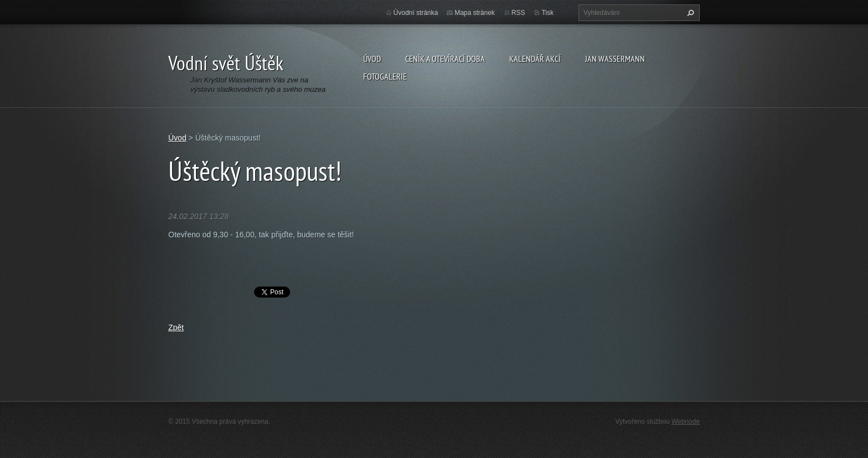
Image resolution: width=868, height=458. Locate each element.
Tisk (547, 13)
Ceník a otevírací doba (445, 59)
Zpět (176, 327)
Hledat (689, 13)
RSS (518, 13)
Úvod (372, 59)
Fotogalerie (385, 76)
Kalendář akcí (535, 59)
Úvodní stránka (416, 13)
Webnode (686, 421)
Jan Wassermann (615, 59)
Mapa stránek (475, 13)
